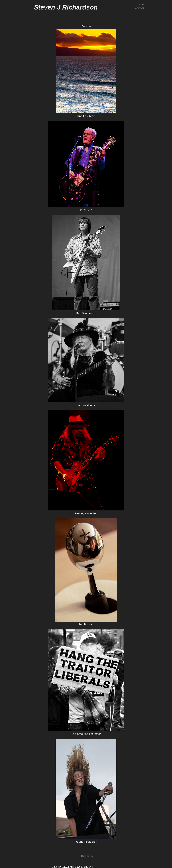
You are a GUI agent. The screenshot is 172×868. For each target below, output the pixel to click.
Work (142, 4)
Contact (140, 8)
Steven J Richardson (66, 7)
